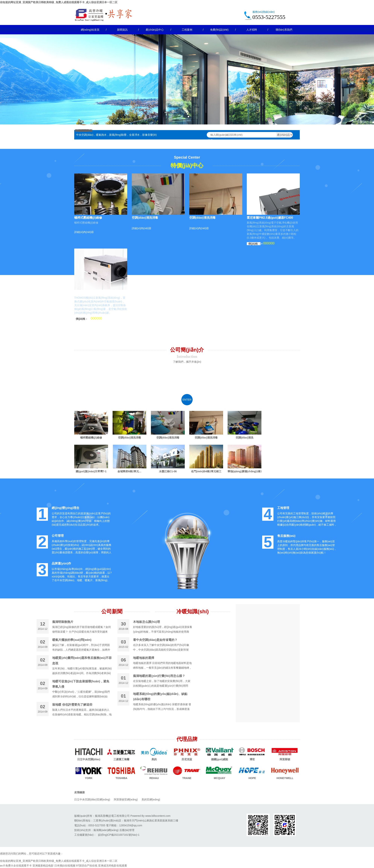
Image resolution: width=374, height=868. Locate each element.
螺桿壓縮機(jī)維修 (91, 438)
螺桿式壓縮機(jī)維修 (88, 218)
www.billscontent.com (158, 816)
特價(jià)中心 (187, 166)
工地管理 (283, 508)
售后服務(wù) (286, 536)
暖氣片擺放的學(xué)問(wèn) (72, 640)
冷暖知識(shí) (193, 611)
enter (187, 400)
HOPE (252, 778)
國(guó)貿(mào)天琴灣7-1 (91, 471)
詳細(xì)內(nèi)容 (84, 232)
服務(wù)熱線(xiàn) (263, 12)
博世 (252, 759)
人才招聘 (252, 30)
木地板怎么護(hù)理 (146, 622)
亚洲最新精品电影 (43, 866)
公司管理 (58, 536)
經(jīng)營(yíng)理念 (65, 508)
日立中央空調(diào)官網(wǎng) (92, 799)
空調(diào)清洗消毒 (145, 218)
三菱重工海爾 (121, 759)
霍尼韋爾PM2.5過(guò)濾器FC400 (270, 218)
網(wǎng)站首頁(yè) (90, 31)
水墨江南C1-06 (168, 471)
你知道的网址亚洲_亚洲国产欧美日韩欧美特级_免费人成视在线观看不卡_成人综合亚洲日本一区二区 (59, 2)
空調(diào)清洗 (245, 438)
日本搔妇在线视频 (65, 866)
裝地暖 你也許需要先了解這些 (72, 705)
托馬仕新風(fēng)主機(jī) (91, 293)
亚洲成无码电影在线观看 (113, 866)
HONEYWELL (285, 778)
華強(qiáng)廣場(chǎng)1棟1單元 (245, 471)
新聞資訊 (122, 30)
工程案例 (187, 30)
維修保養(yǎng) (84, 130)
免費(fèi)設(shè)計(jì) (219, 31)
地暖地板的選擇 (144, 658)
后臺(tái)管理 (127, 830)
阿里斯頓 (285, 759)
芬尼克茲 (187, 759)
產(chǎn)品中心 (155, 30)
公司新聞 (112, 611)
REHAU (154, 778)
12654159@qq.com (131, 825)
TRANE (187, 778)
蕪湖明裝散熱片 (63, 622)
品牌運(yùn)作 (61, 563)
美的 (154, 759)
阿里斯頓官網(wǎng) (126, 799)
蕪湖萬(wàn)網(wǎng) (106, 830)
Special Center (187, 157)
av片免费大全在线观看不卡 (16, 866)
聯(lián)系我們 (284, 30)
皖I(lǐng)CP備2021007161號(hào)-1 (119, 835)
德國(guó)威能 (220, 759)
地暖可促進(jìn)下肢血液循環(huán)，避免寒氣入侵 (81, 684)
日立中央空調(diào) (89, 759)
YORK (89, 778)
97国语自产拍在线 (87, 866)
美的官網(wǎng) (151, 799)
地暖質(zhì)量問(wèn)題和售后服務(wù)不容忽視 (82, 661)
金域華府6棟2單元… (129, 471)
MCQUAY (220, 778)
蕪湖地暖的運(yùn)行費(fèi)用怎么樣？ (159, 676)
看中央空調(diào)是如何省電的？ (155, 640)
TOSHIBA (122, 778)
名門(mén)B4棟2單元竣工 (206, 471)
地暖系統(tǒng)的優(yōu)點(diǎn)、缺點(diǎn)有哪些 (160, 697)
